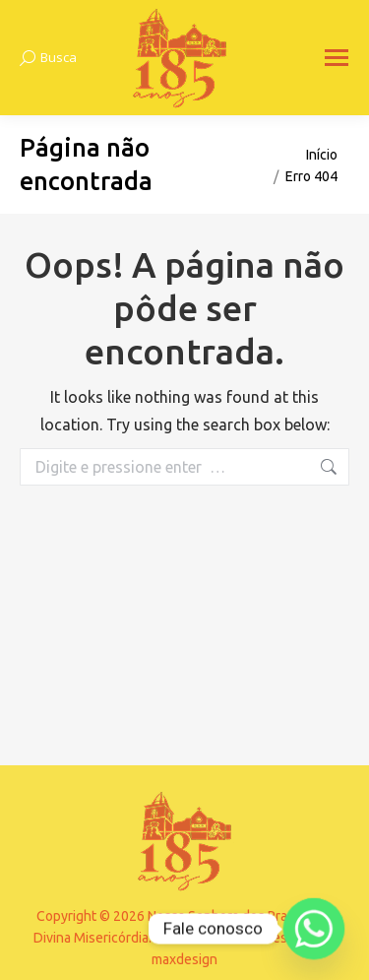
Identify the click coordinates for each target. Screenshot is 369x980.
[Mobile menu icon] (337, 58)
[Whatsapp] (314, 929)
